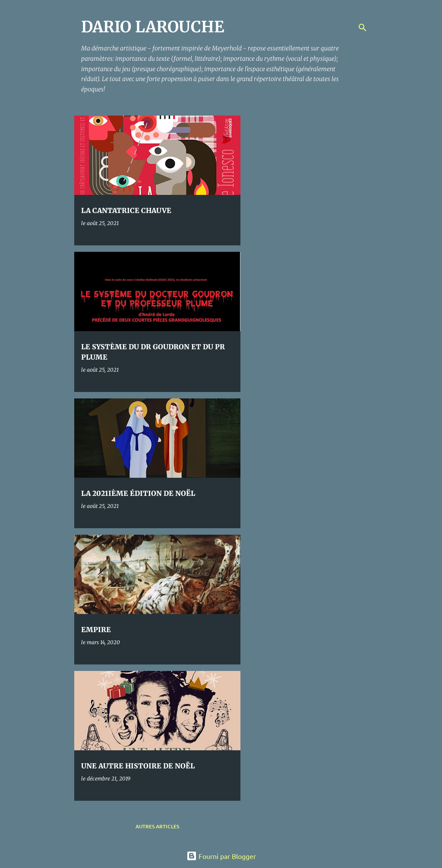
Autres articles (157, 826)
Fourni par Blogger (221, 856)
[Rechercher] (363, 28)
